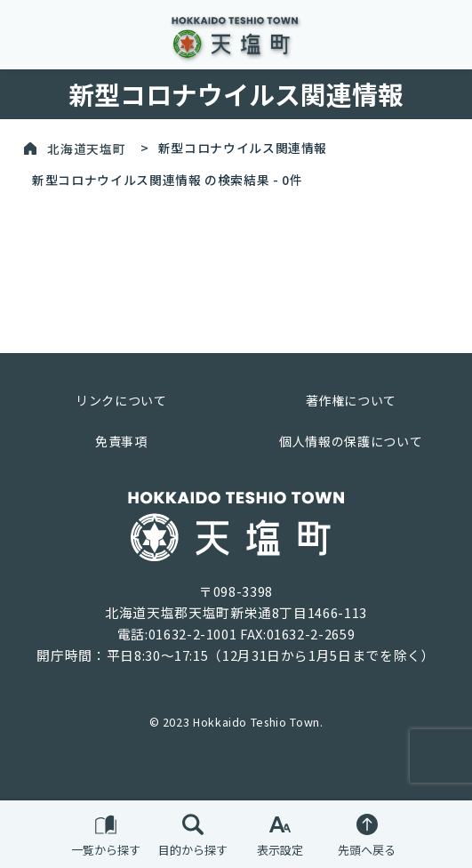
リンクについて (121, 400)
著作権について (351, 400)
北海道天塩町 (86, 148)
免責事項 (121, 441)
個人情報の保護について (351, 441)
